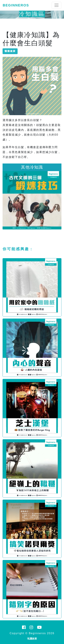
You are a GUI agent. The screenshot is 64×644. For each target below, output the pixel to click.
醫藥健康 (10, 51)
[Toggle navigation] (56, 5)
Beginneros (16, 5)
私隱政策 (32, 639)
